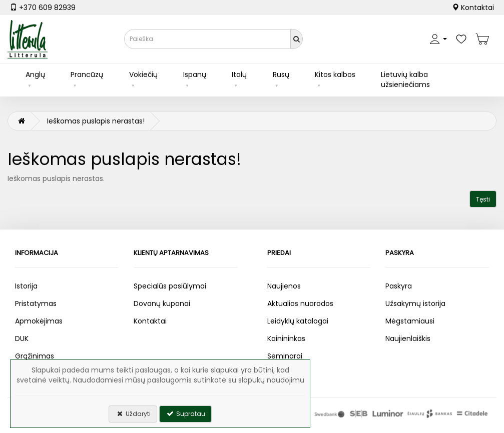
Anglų (35, 74)
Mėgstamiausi (410, 321)
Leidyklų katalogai (298, 321)
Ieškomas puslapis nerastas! (96, 121)
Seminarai (285, 356)
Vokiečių (143, 74)
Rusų (281, 74)
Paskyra (399, 286)
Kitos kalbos (335, 74)
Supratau (185, 414)
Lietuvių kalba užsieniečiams (405, 79)
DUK (22, 338)
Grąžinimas (35, 356)
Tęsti (483, 199)
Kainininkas (286, 338)
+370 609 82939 (43, 7)
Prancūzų (87, 74)
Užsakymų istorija (415, 303)
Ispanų (195, 74)
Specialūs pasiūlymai (170, 286)
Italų (239, 74)
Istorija (26, 286)
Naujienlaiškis (408, 338)
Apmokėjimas (39, 321)
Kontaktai (473, 7)
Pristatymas (36, 303)
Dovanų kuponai (162, 303)
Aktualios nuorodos (300, 303)
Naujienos (284, 286)
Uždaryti (133, 414)
